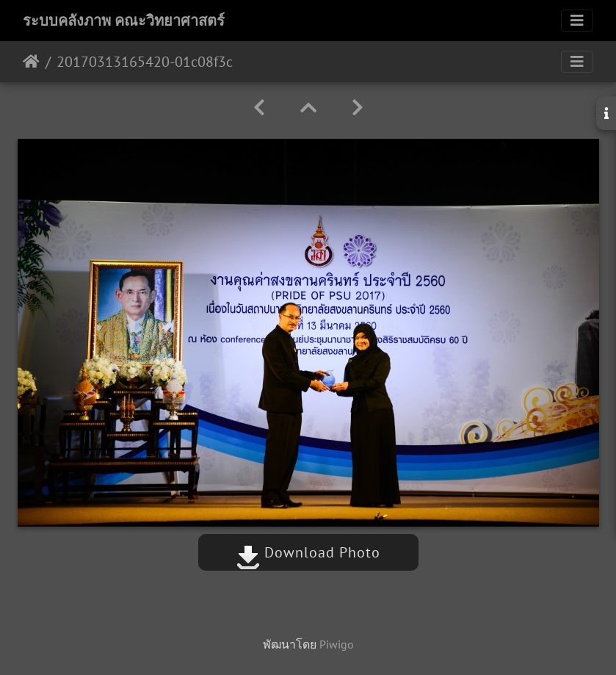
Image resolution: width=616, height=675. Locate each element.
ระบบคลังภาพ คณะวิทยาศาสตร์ (124, 21)
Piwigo (337, 644)
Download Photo (308, 552)
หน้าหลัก (31, 62)
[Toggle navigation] (577, 21)
